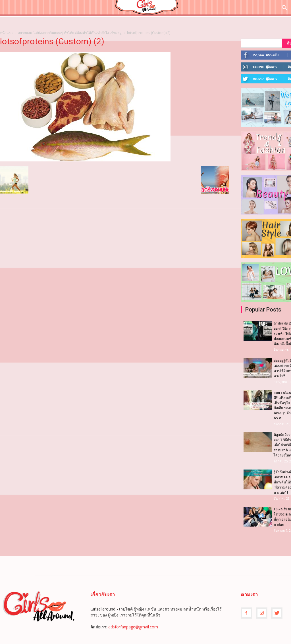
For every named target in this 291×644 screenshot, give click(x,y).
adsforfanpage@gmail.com (133, 627)
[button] (284, 8)
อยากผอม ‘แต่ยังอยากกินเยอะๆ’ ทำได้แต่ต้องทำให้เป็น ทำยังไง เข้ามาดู (70, 33)
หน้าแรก (6, 33)
